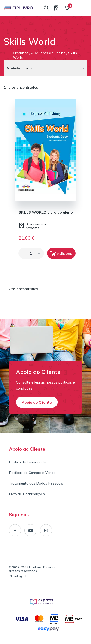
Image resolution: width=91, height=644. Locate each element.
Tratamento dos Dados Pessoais (36, 483)
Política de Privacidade (27, 462)
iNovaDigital (18, 576)
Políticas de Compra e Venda (32, 473)
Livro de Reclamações (27, 494)
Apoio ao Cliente (37, 402)
